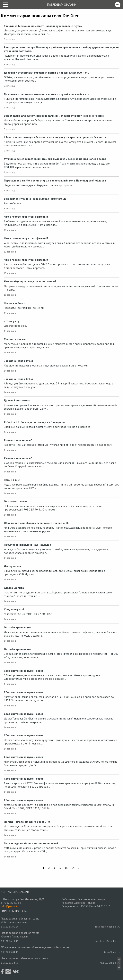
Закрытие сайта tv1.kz (19, 361)
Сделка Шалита (14, 588)
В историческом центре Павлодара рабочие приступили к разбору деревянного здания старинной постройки (61, 49)
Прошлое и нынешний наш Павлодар (27, 545)
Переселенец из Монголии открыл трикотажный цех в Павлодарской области (55, 181)
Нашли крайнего (14, 303)
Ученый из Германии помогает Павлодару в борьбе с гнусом (43, 26)
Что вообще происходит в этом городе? (30, 281)
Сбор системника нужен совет (24, 671)
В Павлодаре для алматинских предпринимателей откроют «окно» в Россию (54, 116)
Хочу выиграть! (14, 609)
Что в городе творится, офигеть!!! (26, 217)
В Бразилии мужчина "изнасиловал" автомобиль (35, 199)
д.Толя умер (12, 321)
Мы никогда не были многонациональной (31, 843)
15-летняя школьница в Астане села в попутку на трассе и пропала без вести (55, 137)
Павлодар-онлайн (62, 4)
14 (73, 868)
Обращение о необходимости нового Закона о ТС (36, 523)
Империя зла (12, 566)
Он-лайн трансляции (18, 627)
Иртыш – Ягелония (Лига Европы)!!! (27, 822)
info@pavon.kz (10, 906)
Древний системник (17, 400)
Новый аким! (12, 480)
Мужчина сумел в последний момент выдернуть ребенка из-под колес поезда (55, 159)
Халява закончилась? (18, 440)
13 (66, 868)
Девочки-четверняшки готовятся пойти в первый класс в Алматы (47, 73)
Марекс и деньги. (15, 339)
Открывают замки (16, 501)
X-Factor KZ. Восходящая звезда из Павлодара (34, 422)
